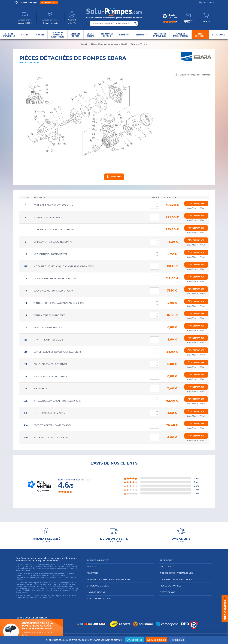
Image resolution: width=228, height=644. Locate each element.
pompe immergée (26, 584)
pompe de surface (38, 583)
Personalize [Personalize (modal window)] (177, 640)
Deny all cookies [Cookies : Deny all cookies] (157, 640)
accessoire (20, 590)
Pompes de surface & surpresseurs (109, 579)
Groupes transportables (176, 579)
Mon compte (206, 3)
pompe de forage (61, 584)
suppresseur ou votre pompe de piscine (30, 588)
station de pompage (54, 586)
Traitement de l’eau (99, 599)
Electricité (167, 567)
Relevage (93, 573)
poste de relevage (29, 586)
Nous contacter (49, 3)
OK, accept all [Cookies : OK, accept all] (135, 640)
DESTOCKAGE (167, 592)
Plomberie (166, 560)
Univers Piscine (96, 592)
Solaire (92, 567)
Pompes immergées (98, 560)
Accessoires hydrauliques (176, 573)
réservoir (61, 588)
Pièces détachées (170, 586)
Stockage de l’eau (98, 586)
